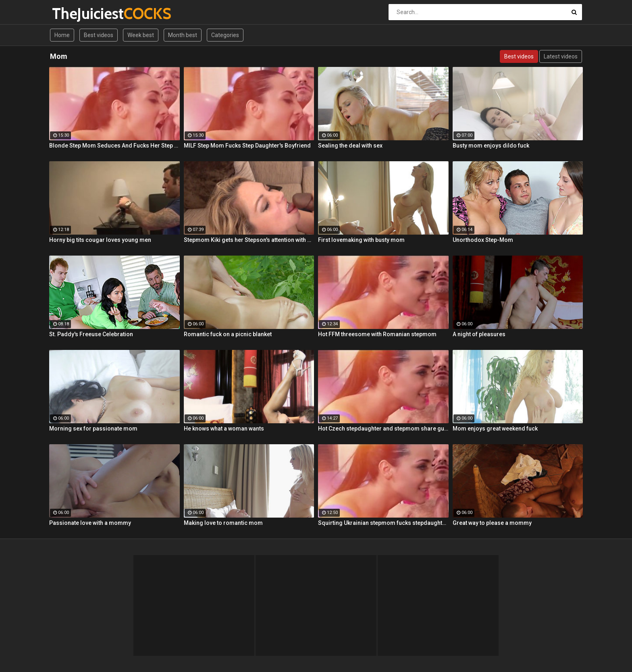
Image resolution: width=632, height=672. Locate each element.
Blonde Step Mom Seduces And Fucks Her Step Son (114, 146)
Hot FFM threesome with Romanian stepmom (377, 334)
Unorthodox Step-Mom (483, 240)
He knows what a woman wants (224, 429)
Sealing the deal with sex (350, 146)
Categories (225, 35)
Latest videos (561, 56)
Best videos (99, 35)
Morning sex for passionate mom (93, 429)
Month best (183, 35)
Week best (141, 35)
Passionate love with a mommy (90, 523)
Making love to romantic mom (223, 523)
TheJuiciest (73, 14)
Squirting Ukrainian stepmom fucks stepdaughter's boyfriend (383, 523)
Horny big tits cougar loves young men (100, 240)
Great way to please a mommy (492, 523)
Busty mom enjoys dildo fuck (491, 146)
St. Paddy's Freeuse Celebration (91, 334)
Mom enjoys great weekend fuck (495, 429)
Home (62, 35)
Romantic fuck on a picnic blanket (228, 334)
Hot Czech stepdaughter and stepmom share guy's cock (383, 429)
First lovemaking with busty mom (361, 240)
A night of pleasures (479, 334)
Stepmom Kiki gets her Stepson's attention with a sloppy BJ (249, 240)
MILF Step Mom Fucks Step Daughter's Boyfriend (247, 146)
